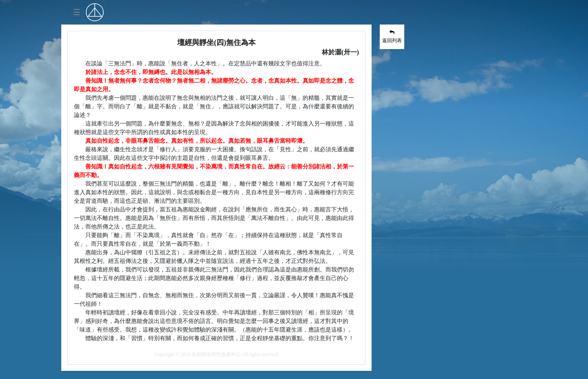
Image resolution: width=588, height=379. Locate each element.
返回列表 (392, 36)
